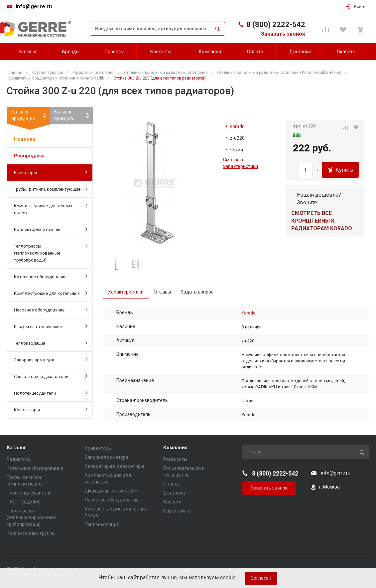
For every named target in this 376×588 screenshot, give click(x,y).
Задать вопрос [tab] (197, 292)
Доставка (174, 493)
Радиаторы (51, 172)
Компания (175, 448)
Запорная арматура (51, 359)
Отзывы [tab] (162, 292)
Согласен (261, 578)
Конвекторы (51, 409)
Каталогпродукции (28, 116)
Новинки (25, 139)
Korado (237, 126)
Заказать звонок (283, 34)
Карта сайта (177, 511)
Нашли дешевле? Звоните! (319, 199)
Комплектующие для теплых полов (51, 209)
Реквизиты (175, 459)
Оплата (171, 484)
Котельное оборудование (51, 276)
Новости (172, 502)
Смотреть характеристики (241, 163)
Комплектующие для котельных (51, 293)
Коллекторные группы (51, 229)
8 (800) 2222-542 (276, 24)
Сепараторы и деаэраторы (51, 376)
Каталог (16, 448)
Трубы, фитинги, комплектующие (51, 189)
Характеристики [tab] (126, 292)
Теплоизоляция (51, 343)
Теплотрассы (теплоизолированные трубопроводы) (51, 253)
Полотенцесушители (51, 393)
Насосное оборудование (51, 309)
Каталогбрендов (64, 115)
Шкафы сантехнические (51, 326)
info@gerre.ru (34, 6)
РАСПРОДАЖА (23, 502)
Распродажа (29, 156)
